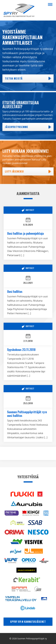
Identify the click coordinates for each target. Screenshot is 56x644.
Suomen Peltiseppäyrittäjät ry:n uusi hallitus (27, 414)
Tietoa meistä (14, 78)
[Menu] (50, 4)
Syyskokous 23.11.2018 (21, 350)
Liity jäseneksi (14, 171)
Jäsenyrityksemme (17, 127)
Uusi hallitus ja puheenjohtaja (25, 233)
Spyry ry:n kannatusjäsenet (28, 622)
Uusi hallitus (15, 291)
